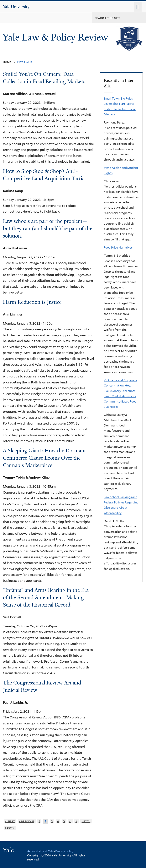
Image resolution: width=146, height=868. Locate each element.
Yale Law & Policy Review (57, 37)
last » (10, 828)
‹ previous (27, 821)
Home (7, 62)
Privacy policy (65, 851)
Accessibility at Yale (40, 851)
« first (10, 821)
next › (86, 821)
